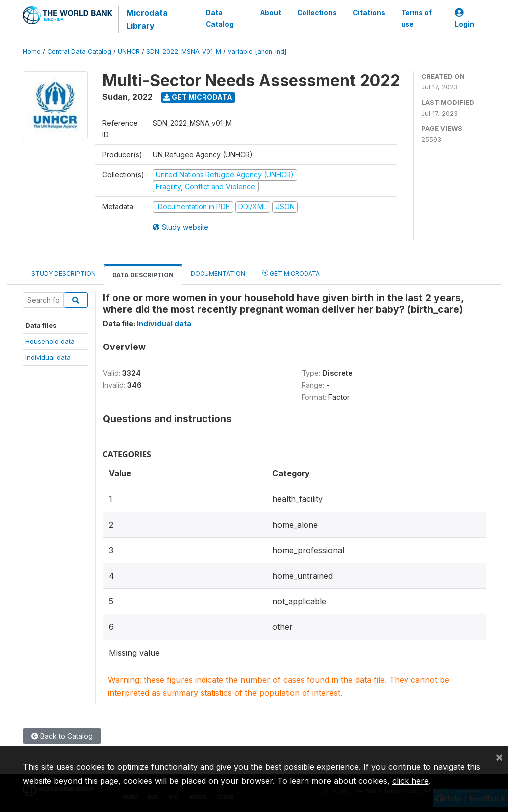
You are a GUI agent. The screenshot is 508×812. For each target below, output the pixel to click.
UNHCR (129, 52)
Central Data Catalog (79, 52)
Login (464, 19)
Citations (369, 13)
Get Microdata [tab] (291, 273)
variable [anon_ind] (257, 52)
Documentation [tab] (218, 274)
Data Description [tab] (143, 275)
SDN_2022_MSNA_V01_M (184, 52)
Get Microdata (198, 97)
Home (32, 52)
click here (410, 781)
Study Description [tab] (63, 274)
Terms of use (416, 18)
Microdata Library (147, 19)
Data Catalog (220, 18)
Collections (317, 13)
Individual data (48, 357)
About (271, 13)
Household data (50, 341)
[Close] (499, 757)
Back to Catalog (62, 736)
